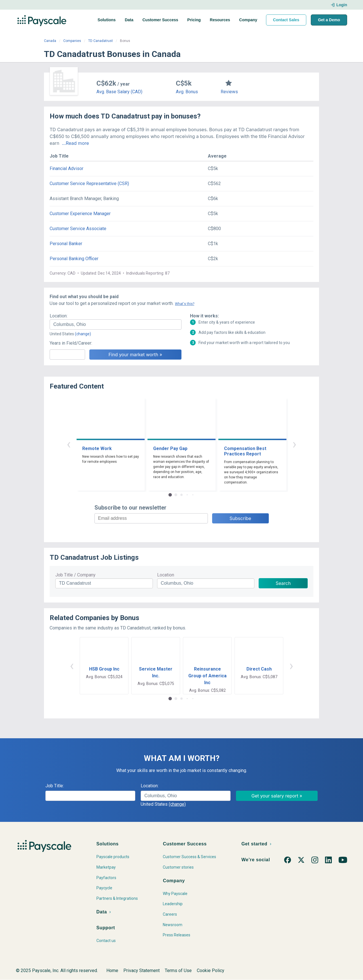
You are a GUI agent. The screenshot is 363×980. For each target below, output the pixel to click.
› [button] (294, 444)
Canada (50, 41)
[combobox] (116, 324)
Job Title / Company (75, 575)
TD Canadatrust (101, 41)
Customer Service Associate (78, 229)
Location (166, 575)
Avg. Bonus (187, 92)
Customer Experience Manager (80, 214)
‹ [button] (69, 444)
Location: (59, 316)
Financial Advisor (67, 168)
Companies (72, 41)
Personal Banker (66, 244)
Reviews (229, 92)
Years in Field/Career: (71, 343)
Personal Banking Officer (74, 259)
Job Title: (55, 786)
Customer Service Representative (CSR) (89, 184)
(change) (83, 334)
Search (283, 583)
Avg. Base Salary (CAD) (119, 92)
